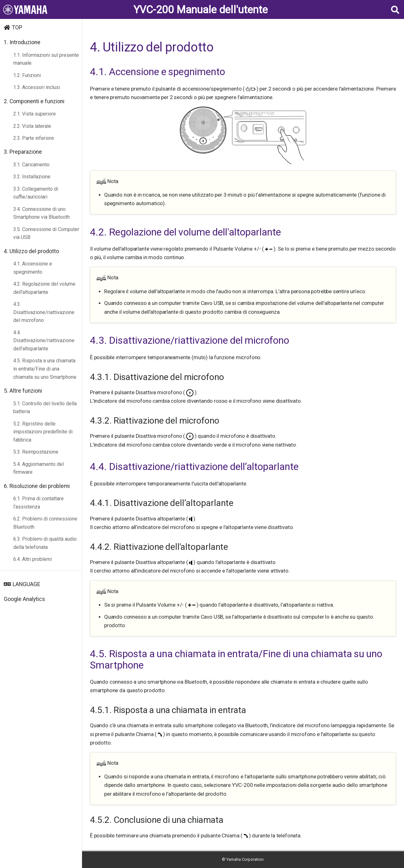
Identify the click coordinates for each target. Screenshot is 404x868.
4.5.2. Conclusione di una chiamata (157, 820)
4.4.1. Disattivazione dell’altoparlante (162, 503)
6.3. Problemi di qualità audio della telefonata (45, 543)
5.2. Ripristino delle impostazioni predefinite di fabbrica (43, 432)
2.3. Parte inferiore (34, 138)
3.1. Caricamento (31, 165)
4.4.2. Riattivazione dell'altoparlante (159, 547)
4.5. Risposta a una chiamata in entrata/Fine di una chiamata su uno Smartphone (45, 369)
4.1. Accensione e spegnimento (33, 268)
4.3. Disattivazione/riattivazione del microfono (44, 312)
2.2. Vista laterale (32, 126)
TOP (17, 27)
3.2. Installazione (32, 177)
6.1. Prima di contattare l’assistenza (39, 503)
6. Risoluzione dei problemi (37, 486)
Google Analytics (24, 599)
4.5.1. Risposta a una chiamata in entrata (168, 710)
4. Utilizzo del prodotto (31, 251)
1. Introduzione (22, 42)
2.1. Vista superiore (35, 114)
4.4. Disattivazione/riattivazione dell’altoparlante (44, 341)
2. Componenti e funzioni (34, 101)
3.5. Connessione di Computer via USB (46, 233)
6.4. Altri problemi (33, 559)
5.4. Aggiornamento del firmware (39, 468)
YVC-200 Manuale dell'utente (201, 10)
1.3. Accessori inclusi (37, 87)
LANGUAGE (26, 584)
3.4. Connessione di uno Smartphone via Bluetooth (42, 213)
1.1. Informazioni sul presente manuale (46, 59)
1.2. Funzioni (27, 75)
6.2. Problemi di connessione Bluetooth (45, 523)
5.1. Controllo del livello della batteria (45, 408)
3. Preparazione (23, 152)
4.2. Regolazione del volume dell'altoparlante (44, 288)
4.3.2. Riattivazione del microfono (155, 421)
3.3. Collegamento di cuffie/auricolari (36, 193)
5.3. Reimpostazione (36, 452)
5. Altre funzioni (23, 391)
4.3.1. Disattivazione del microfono (157, 377)
